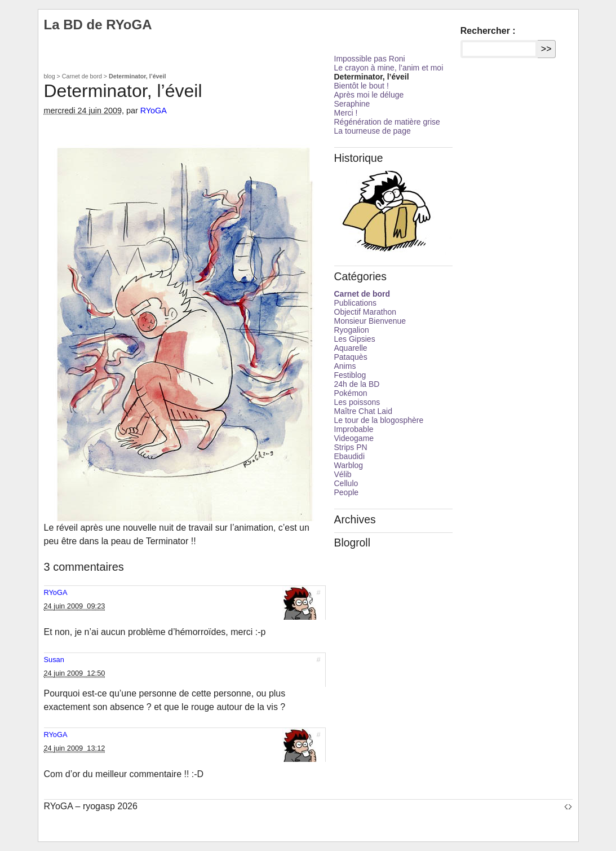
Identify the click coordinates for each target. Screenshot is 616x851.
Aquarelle (351, 348)
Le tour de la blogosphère (379, 420)
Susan (54, 660)
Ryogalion (352, 330)
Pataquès (351, 357)
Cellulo (346, 483)
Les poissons (357, 402)
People (347, 492)
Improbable (354, 429)
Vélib (343, 474)
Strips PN (351, 447)
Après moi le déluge (369, 95)
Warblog (349, 465)
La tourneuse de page (373, 131)
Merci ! (346, 113)
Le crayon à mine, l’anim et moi (389, 68)
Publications (356, 303)
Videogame (354, 438)
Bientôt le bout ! (362, 86)
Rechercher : (488, 31)
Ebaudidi (350, 456)
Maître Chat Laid (364, 411)
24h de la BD (357, 384)
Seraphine (352, 104)
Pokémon (351, 393)
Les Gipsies (355, 339)
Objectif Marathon (365, 312)
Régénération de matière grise (387, 122)
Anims (345, 366)
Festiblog (350, 375)
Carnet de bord (82, 76)
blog (50, 76)
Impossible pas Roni (370, 59)
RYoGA (154, 111)
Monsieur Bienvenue (370, 321)
